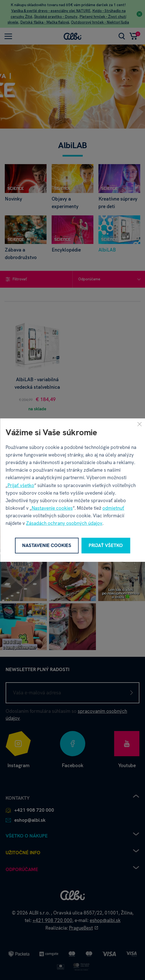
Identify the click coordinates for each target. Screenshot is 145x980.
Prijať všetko (21, 485)
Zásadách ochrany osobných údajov (64, 523)
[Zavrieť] (139, 424)
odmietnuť (113, 508)
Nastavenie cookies (52, 508)
